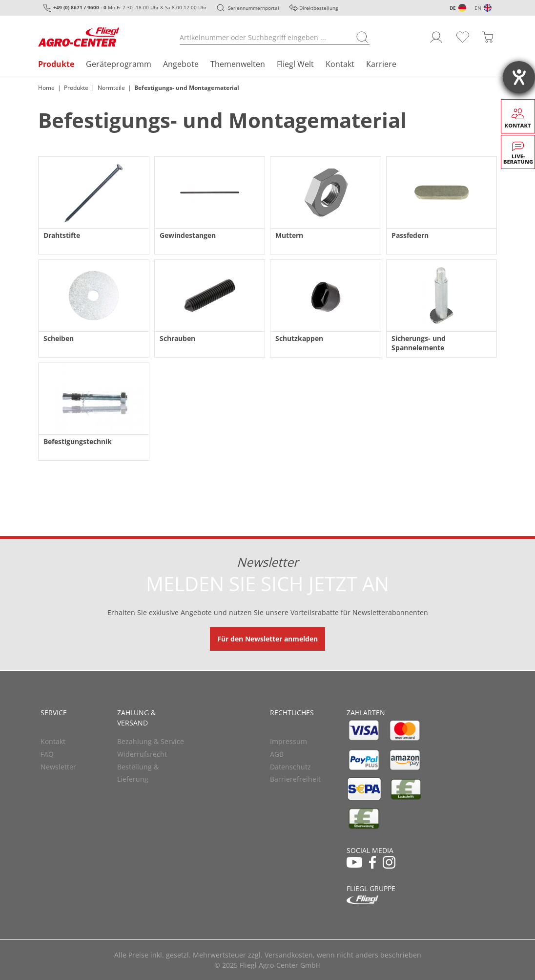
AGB (277, 754)
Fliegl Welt (295, 64)
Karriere (381, 64)
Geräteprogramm (119, 64)
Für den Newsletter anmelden (267, 639)
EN (478, 8)
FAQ (47, 754)
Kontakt (340, 64)
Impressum (288, 741)
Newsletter (58, 767)
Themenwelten (238, 64)
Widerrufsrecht (142, 754)
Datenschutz (290, 767)
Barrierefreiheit (295, 779)
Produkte (56, 64)
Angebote (181, 64)
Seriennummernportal (254, 8)
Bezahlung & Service (151, 741)
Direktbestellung (319, 8)
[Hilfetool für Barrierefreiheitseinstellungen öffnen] (519, 77)
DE (453, 8)
